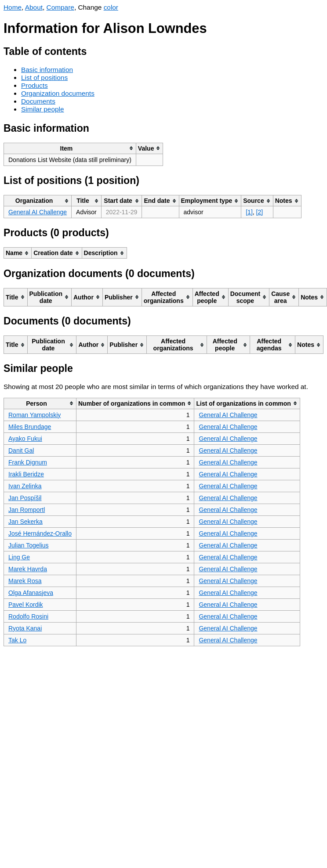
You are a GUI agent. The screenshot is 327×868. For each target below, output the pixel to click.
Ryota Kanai (25, 628)
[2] (260, 212)
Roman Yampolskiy (35, 415)
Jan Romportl (27, 510)
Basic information (47, 70)
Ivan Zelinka (25, 486)
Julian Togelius (29, 545)
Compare (60, 7)
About (34, 7)
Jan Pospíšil (25, 498)
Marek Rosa (25, 581)
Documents (38, 101)
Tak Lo (17, 640)
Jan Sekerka (25, 522)
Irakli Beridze (26, 474)
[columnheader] (70, 148)
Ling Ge (19, 557)
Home (13, 7)
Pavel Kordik (26, 605)
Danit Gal (21, 450)
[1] (249, 212)
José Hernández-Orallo (40, 533)
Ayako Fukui (25, 439)
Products (35, 85)
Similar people (43, 109)
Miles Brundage (30, 427)
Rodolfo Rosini (28, 616)
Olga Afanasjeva (31, 593)
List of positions (44, 77)
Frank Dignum (28, 462)
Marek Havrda (28, 569)
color (111, 7)
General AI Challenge (38, 212)
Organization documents (58, 93)
